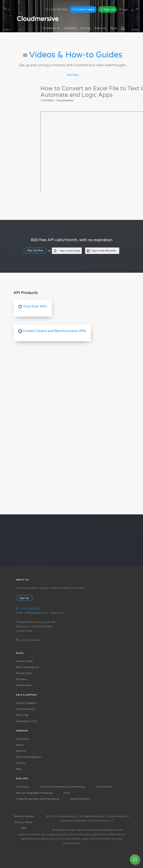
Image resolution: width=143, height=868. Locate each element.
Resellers (21, 679)
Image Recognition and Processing (37, 799)
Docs (100, 28)
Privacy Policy (24, 822)
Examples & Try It (27, 721)
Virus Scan (22, 787)
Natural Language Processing (34, 793)
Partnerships (24, 685)
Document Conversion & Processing (62, 787)
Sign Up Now (37, 250)
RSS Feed (73, 75)
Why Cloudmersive (27, 667)
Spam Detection (80, 799)
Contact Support (26, 703)
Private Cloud (24, 673)
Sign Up (108, 9)
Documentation (26, 709)
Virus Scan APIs (33, 306)
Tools (114, 28)
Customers (23, 739)
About (20, 745)
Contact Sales (83, 9)
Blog (19, 769)
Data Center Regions (29, 757)
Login (124, 10)
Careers (21, 763)
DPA (24, 828)
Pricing (86, 28)
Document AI (104, 787)
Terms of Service (24, 816)
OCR (66, 793)
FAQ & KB (22, 715)
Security (21, 751)
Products (52, 28)
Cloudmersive (38, 19)
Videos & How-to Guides (73, 55)
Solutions (71, 28)
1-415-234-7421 (57, 10)
